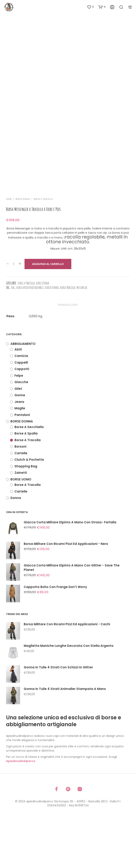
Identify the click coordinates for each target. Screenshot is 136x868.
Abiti (18, 399)
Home (9, 248)
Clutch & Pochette (29, 509)
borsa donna (52, 337)
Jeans (19, 451)
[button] (90, 7)
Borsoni (20, 496)
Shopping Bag (26, 515)
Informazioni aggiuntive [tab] (68, 354)
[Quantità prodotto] (14, 313)
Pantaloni (22, 464)
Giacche (21, 431)
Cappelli (21, 412)
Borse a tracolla (43, 248)
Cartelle (21, 502)
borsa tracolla (67, 337)
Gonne (20, 444)
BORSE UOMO (21, 528)
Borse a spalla (26, 483)
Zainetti (21, 522)
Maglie (20, 457)
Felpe (19, 425)
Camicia (21, 405)
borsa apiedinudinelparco (30, 337)
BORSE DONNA (23, 248)
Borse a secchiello (29, 476)
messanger (82, 337)
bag (13, 337)
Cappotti (22, 418)
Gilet (18, 438)
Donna (16, 547)
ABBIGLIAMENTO (23, 393)
